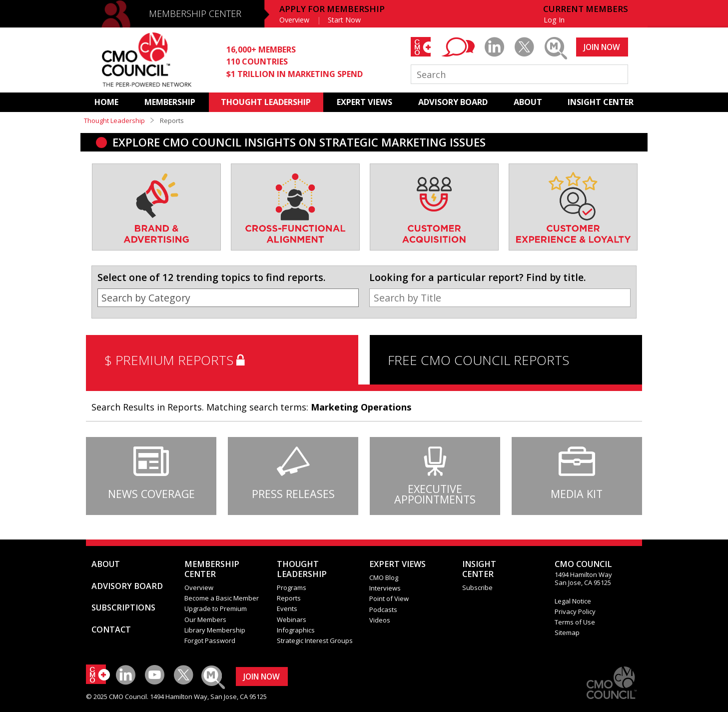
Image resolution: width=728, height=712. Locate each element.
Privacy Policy (575, 611)
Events (287, 608)
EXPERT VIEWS (364, 102)
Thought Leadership (114, 120)
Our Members (205, 619)
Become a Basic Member (222, 598)
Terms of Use (575, 622)
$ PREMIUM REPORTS (177, 360)
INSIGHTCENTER (479, 569)
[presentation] (108, 218)
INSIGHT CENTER (601, 102)
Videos (380, 620)
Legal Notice (573, 601)
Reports (289, 598)
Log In (554, 20)
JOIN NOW (602, 47)
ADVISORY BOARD (453, 102)
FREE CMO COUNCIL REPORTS (478, 360)
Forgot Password (210, 640)
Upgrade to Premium (216, 608)
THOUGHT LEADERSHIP (266, 102)
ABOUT (528, 102)
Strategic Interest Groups (315, 640)
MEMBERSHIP (170, 102)
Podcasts (383, 609)
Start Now (344, 20)
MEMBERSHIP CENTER (195, 13)
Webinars (292, 619)
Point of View (389, 598)
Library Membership (215, 630)
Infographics (296, 630)
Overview (294, 20)
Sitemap (567, 632)
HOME (106, 102)
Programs (292, 587)
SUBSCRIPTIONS (123, 607)
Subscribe (477, 587)
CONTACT (111, 629)
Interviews (385, 588)
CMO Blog (384, 577)
